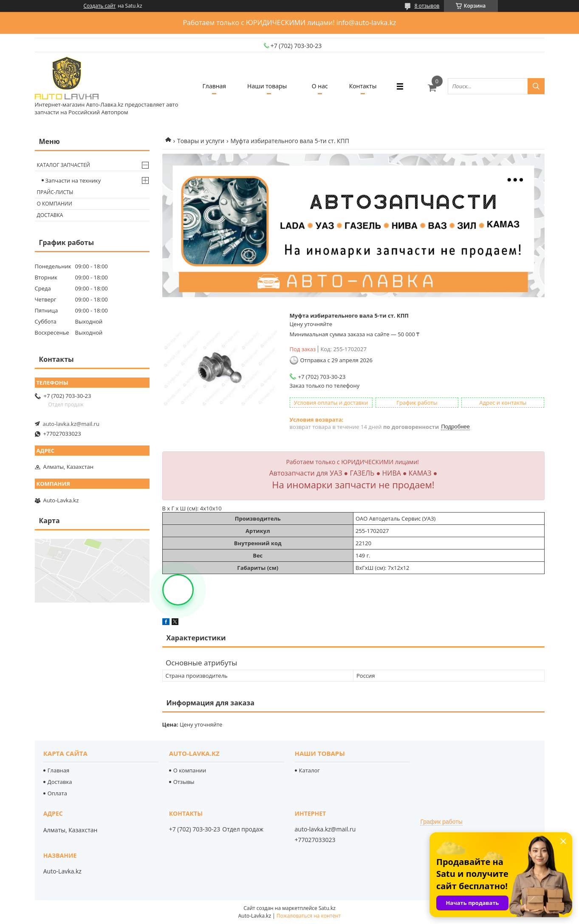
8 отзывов (427, 6)
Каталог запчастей (64, 165)
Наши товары (267, 86)
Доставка (50, 215)
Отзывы (184, 782)
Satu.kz (327, 908)
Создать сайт (100, 6)
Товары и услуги (201, 141)
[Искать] (536, 86)
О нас (320, 86)
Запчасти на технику (73, 180)
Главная (215, 86)
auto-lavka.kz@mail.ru (71, 424)
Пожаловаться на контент (309, 916)
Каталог (309, 770)
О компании (55, 204)
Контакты (363, 86)
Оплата (57, 793)
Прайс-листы (55, 192)
